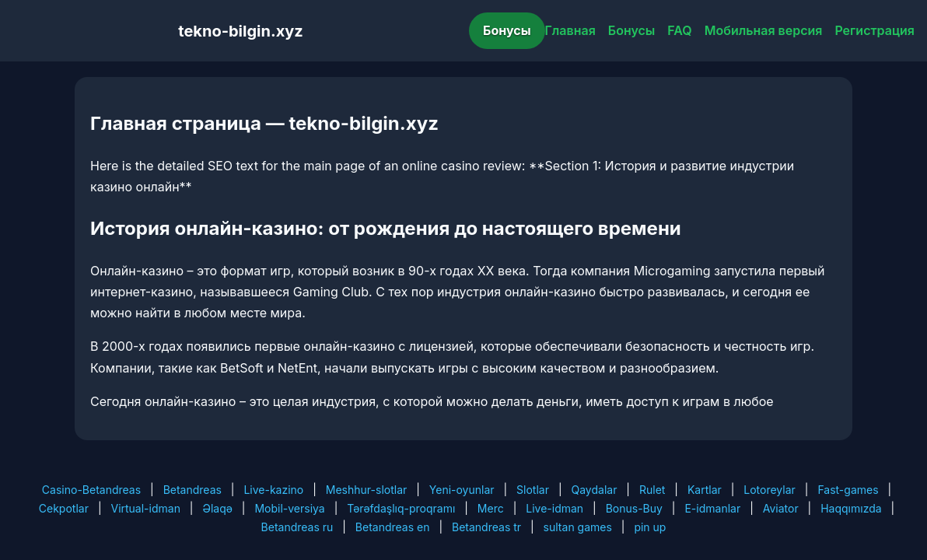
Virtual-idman (145, 508)
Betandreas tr (486, 527)
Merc (491, 508)
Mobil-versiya (289, 508)
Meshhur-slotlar (366, 490)
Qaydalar (595, 490)
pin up (650, 527)
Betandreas (192, 490)
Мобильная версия (764, 30)
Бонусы (507, 30)
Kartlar (705, 490)
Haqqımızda (851, 508)
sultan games (578, 527)
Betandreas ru (297, 527)
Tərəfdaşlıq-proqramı (401, 508)
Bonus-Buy (634, 508)
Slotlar (533, 490)
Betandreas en (393, 527)
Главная (570, 30)
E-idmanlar (712, 508)
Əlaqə (217, 508)
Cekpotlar (64, 508)
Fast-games (848, 490)
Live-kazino (273, 490)
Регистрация (875, 30)
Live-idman (554, 508)
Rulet (652, 490)
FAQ (679, 30)
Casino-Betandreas (91, 490)
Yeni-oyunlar (462, 490)
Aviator (781, 508)
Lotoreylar (770, 490)
